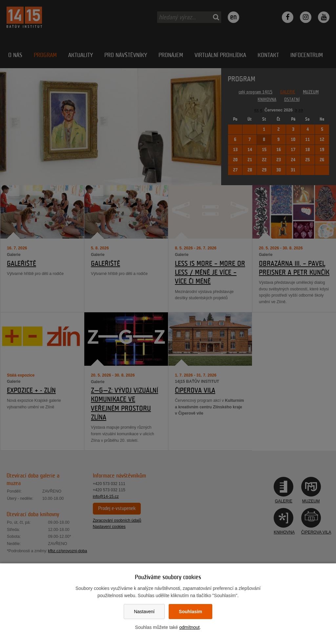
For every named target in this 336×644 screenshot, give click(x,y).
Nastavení (144, 612)
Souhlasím (190, 612)
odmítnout (189, 627)
